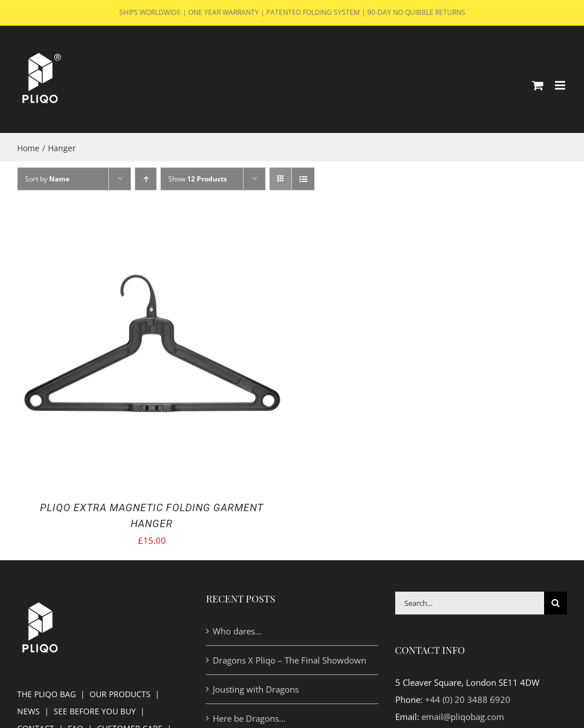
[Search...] (470, 603)
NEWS (29, 711)
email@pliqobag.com (463, 717)
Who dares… (237, 631)
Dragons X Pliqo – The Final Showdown (289, 660)
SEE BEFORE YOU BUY (95, 711)
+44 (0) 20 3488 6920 (468, 699)
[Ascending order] (146, 179)
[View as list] (303, 179)
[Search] (555, 603)
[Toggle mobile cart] (538, 85)
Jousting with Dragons (256, 689)
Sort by (47, 179)
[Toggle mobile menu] (561, 85)
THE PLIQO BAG (46, 694)
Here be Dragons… (249, 718)
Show (198, 179)
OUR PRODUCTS (120, 694)
